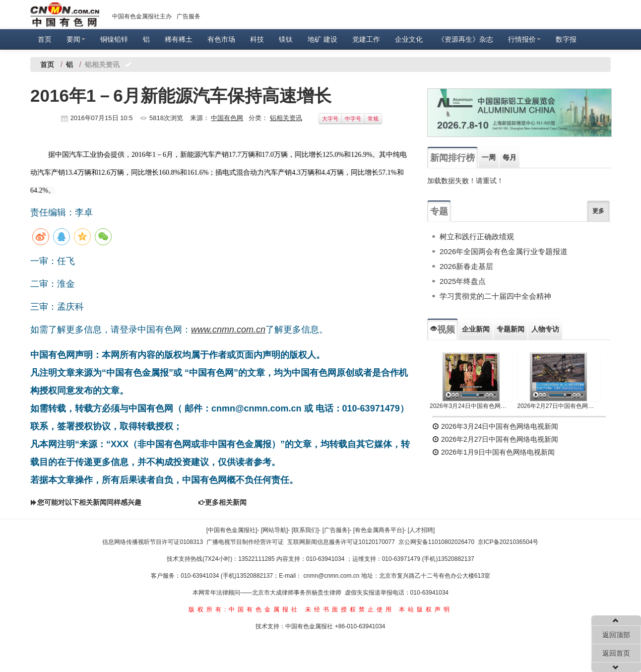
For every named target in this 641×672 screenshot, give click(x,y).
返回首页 (616, 653)
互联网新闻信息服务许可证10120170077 (341, 542)
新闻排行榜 (452, 158)
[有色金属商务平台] (379, 530)
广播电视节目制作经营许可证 (245, 542)
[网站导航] (275, 530)
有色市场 (221, 39)
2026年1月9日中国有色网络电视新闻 (493, 452)
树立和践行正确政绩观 (477, 236)
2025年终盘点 (463, 281)
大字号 (330, 119)
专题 (439, 211)
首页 (45, 39)
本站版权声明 (426, 609)
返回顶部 (616, 635)
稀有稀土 (179, 39)
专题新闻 (511, 329)
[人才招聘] (421, 530)
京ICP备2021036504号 (508, 542)
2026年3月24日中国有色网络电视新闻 (471, 406)
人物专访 (545, 329)
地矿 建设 (322, 39)
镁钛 (286, 39)
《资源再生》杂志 (465, 39)
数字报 (566, 39)
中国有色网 (227, 118)
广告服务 (189, 16)
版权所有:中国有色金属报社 (244, 609)
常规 (373, 119)
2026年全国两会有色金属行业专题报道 (504, 251)
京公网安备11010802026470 (436, 542)
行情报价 (524, 39)
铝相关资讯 (286, 118)
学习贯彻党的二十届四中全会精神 (495, 296)
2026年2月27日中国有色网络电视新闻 (559, 406)
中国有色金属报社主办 (142, 16)
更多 (598, 211)
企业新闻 (476, 329)
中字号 (353, 119)
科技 (257, 39)
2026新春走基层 (466, 266)
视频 (443, 330)
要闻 (76, 39)
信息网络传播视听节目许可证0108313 (153, 542)
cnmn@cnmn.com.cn (332, 576)
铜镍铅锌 (114, 39)
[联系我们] (305, 530)
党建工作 (366, 39)
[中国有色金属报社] (232, 530)
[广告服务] (336, 530)
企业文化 (409, 39)
